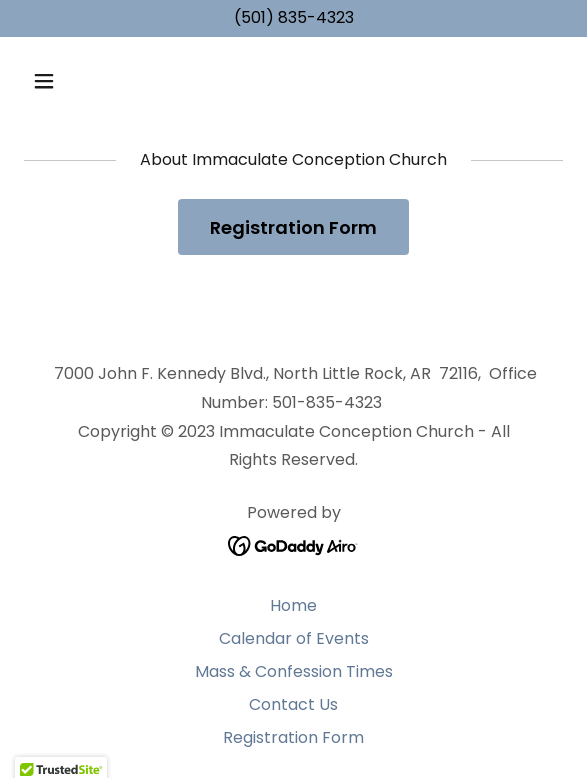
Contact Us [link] (293, 704)
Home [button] (293, 605)
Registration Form (293, 227)
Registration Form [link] (293, 737)
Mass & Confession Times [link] (294, 671)
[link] (293, 544)
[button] (86, 81)
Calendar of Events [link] (294, 638)
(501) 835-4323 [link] (294, 17)
